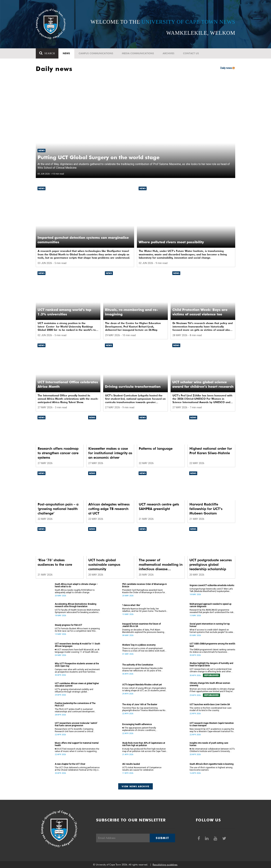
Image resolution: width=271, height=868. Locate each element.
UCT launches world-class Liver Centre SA (210, 705)
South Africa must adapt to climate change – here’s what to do (76, 585)
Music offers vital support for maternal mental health (77, 744)
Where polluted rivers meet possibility (171, 242)
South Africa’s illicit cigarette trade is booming (212, 764)
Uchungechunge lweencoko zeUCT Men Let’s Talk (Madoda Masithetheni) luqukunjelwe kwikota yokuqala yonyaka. (211, 590)
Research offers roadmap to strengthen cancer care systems (58, 453)
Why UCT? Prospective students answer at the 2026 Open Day (77, 665)
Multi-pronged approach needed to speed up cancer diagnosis (210, 605)
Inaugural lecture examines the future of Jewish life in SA (141, 625)
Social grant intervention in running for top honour (210, 625)
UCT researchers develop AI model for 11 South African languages (77, 645)
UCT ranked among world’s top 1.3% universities (64, 312)
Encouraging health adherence (137, 724)
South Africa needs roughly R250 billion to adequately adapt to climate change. (75, 591)
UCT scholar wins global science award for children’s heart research (203, 384)
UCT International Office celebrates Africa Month (68, 384)
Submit (162, 838)
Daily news (228, 68)
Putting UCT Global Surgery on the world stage (99, 157)
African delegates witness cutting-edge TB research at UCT (109, 509)
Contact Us (191, 53)
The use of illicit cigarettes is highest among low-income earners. (211, 769)
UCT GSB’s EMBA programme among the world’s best (212, 645)
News (66, 53)
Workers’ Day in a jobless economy (139, 645)
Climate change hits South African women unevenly (210, 684)
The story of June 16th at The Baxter (140, 705)
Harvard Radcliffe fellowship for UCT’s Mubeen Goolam (206, 509)
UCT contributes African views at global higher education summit (77, 685)
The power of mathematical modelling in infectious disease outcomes (161, 565)
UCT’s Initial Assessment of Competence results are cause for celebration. (142, 769)
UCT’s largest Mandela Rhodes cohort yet (142, 685)
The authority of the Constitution (138, 665)
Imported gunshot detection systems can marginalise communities (83, 240)
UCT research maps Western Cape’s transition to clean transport (212, 724)
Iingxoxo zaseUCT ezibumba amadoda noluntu (212, 585)
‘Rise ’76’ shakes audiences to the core (55, 562)
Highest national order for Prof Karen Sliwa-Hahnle (211, 451)
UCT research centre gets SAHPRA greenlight (159, 507)
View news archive (135, 786)
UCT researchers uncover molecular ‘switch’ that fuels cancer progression (76, 724)
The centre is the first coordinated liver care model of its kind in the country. (211, 709)
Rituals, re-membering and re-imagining (131, 312)
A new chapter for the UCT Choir (70, 764)
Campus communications (96, 53)
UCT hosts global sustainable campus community (104, 565)
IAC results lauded (131, 764)
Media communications (138, 53)
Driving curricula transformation (133, 387)
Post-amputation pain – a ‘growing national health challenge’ (58, 509)
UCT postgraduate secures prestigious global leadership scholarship (211, 565)
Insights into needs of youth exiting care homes (209, 744)
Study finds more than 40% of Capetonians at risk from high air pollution (144, 744)
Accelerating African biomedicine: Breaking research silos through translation (76, 605)
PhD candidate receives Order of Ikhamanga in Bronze (144, 585)
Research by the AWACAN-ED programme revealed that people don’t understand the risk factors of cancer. (211, 611)
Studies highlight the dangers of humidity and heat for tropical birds (211, 664)
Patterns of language (156, 449)
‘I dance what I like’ (131, 605)
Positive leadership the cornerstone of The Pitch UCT (75, 705)
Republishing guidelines (165, 865)
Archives (169, 53)
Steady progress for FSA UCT (68, 625)
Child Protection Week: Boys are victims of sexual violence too (200, 312)
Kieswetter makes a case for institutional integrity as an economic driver (110, 453)
